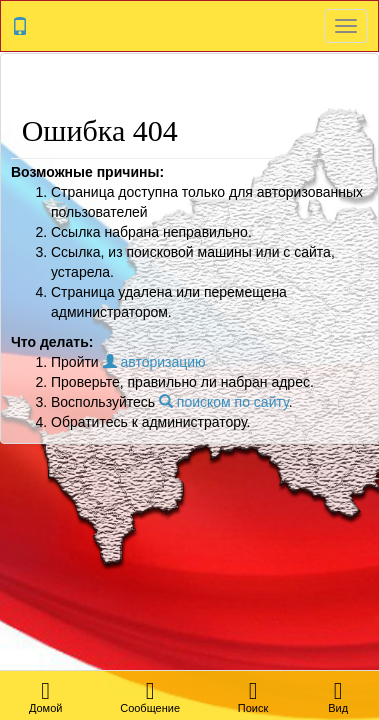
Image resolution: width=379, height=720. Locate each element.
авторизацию (154, 362)
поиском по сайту (224, 402)
